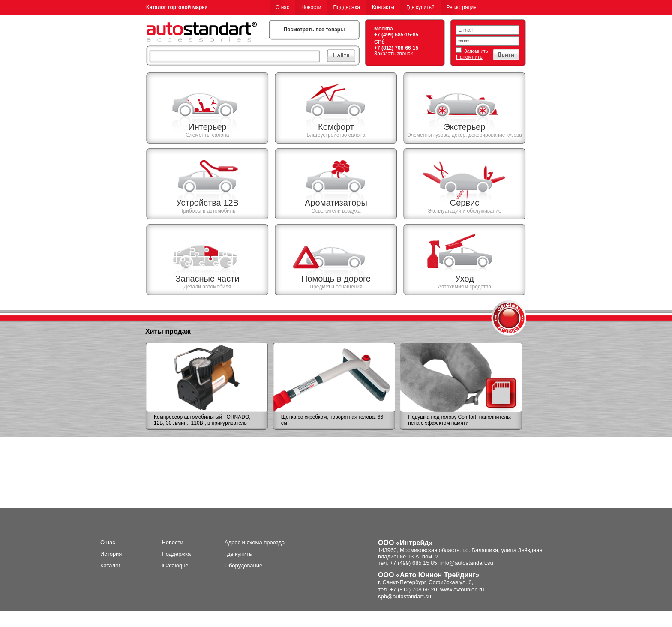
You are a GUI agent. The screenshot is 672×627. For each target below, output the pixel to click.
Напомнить (469, 57)
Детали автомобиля (207, 287)
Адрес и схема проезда (255, 542)
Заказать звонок (393, 54)
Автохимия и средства (465, 287)
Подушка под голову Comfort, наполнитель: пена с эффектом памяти (459, 420)
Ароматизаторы (336, 203)
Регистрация (462, 7)
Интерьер (207, 127)
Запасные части (207, 279)
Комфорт (336, 127)
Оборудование (243, 565)
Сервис (465, 203)
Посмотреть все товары (314, 30)
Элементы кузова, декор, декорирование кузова (465, 135)
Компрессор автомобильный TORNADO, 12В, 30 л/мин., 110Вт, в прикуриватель (202, 420)
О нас (282, 7)
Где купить (238, 554)
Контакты (383, 7)
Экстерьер (464, 127)
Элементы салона (208, 135)
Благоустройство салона (336, 135)
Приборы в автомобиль (207, 211)
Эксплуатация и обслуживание (464, 211)
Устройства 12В (207, 203)
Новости (311, 7)
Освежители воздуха (336, 211)
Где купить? (420, 7)
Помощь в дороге (336, 279)
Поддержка (346, 7)
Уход (465, 279)
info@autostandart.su (467, 563)
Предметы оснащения (336, 287)
